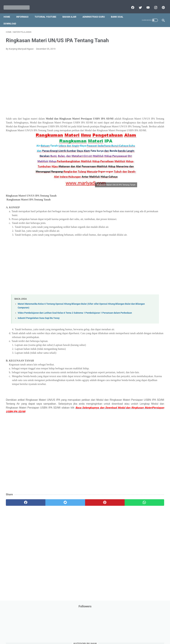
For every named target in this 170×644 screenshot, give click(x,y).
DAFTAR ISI (140, 82)
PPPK (144, 156)
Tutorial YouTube (48, 11)
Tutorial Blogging (145, 247)
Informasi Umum (147, 113)
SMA (147, 228)
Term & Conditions (82, 632)
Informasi (25, 11)
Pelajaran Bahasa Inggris (137, 169)
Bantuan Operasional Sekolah (140, 76)
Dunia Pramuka (152, 94)
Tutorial (129, 247)
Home (9, 11)
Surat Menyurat (133, 234)
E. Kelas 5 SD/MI (136, 295)
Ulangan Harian (153, 253)
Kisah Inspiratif (150, 138)
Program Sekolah (133, 206)
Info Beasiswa (139, 100)
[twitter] (138, 4)
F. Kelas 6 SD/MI (136, 301)
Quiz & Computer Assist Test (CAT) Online (142, 220)
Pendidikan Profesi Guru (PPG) (140, 181)
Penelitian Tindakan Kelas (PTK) (141, 187)
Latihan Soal (131, 144)
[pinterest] (161, 4)
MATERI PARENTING (152, 144)
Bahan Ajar (72, 11)
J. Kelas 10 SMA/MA (138, 324)
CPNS (128, 82)
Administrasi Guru (96, 11)
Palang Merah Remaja (136, 162)
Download (31, 18)
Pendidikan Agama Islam (137, 175)
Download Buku (133, 94)
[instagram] (153, 4)
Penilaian (129, 193)
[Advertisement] (59, 83)
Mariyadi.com (90, 639)
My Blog (149, 150)
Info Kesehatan (133, 107)
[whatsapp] (98, 534)
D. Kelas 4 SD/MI (136, 289)
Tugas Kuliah (149, 240)
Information (131, 119)
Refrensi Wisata (133, 228)
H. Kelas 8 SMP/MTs (138, 312)
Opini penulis (131, 156)
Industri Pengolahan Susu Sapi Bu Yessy (39, 334)
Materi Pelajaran (133, 150)
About (98, 632)
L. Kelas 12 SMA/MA (138, 335)
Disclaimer (48, 632)
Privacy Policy (63, 632)
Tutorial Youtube (133, 253)
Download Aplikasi (134, 88)
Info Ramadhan (152, 107)
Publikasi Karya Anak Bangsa (140, 212)
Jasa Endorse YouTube (136, 125)
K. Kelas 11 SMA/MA (138, 329)
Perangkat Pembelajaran (137, 199)
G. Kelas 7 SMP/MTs (138, 306)
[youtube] (145, 4)
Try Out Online (132, 240)
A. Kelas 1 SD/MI (136, 272)
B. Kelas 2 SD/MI (136, 278)
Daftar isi (123, 632)
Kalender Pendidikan (135, 131)
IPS (126, 100)
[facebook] (130, 4)
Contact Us (110, 632)
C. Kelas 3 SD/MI (136, 283)
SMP (155, 228)
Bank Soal (12, 18)
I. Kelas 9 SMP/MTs (138, 318)
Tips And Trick (151, 234)
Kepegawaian (132, 138)
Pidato (157, 199)
